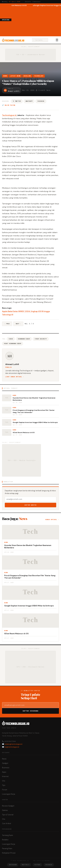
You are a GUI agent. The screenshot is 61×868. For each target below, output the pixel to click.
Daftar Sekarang (31, 711)
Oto (4, 781)
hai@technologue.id (12, 747)
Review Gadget (8, 806)
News (5, 76)
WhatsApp (29, 101)
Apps (4, 772)
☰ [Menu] (57, 40)
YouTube (37, 865)
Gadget (5, 763)
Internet (5, 776)
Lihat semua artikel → (15, 377)
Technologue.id (9, 115)
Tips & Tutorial (8, 815)
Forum (5, 790)
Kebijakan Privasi (9, 853)
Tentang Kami (8, 835)
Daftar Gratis (30, 505)
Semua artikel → (52, 520)
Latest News (15, 76)
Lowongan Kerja (9, 794)
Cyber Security (41, 339)
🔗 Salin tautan (9, 105)
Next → (18, 324)
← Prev (7, 324)
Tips (4, 785)
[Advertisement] (36, 21)
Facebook (41, 101)
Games (5, 810)
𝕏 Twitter (17, 101)
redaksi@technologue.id (13, 744)
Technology (39, 76)
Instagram (13, 865)
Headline (27, 76)
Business (6, 768)
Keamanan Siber (24, 339)
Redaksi (5, 840)
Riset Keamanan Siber (13, 344)
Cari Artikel (7, 823)
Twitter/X (25, 865)
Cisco (11, 339)
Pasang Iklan (7, 848)
